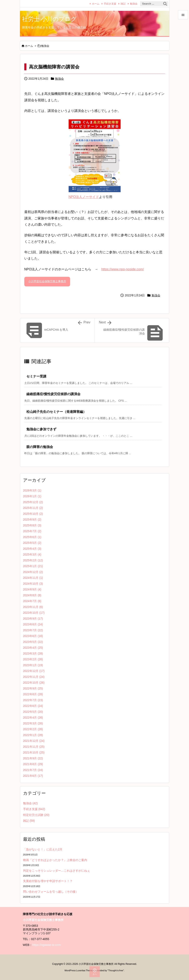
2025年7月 (32, 531)
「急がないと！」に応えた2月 (43, 849)
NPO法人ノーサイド (84, 197)
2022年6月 (33, 706)
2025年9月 (32, 520)
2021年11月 (34, 747)
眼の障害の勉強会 (40, 447)
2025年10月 (33, 514)
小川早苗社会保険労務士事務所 (47, 281)
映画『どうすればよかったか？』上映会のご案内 (55, 860)
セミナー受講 (36, 376)
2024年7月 (32, 601)
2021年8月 (33, 764)
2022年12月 (34, 671)
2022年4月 (33, 718)
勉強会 (134, 4)
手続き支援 (110, 4)
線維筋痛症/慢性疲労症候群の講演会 (53, 394)
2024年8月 (32, 595)
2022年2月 (33, 729)
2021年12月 (34, 741)
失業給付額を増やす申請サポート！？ (48, 881)
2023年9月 (33, 619)
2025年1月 (33, 566)
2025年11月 (33, 508)
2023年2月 (33, 659)
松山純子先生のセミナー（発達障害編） (56, 412)
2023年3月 (33, 653)
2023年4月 (33, 648)
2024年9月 (32, 589)
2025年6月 (32, 537)
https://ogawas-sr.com (46, 945)
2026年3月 (32, 490)
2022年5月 (33, 712)
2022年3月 (33, 723)
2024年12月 (33, 572)
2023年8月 (33, 624)
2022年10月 (34, 683)
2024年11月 (33, 578)
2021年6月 (33, 776)
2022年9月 (33, 688)
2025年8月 (32, 525)
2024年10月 (33, 584)
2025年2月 (33, 560)
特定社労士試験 (36, 815)
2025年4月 (32, 549)
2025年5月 (32, 543)
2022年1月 (33, 735)
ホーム (96, 4)
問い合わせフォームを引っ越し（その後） (51, 892)
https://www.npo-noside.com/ (123, 269)
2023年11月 (33, 607)
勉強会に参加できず (41, 429)
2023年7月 (33, 630)
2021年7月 (33, 770)
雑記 (123, 4)
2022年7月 (33, 700)
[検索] (165, 4)
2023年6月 (33, 636)
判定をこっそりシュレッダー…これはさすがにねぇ (57, 871)
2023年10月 (34, 613)
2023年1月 (33, 665)
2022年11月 (34, 677)
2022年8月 (33, 694)
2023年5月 (33, 642)
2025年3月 (32, 554)
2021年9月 (33, 758)
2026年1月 (32, 496)
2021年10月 (34, 752)
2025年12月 (33, 502)
